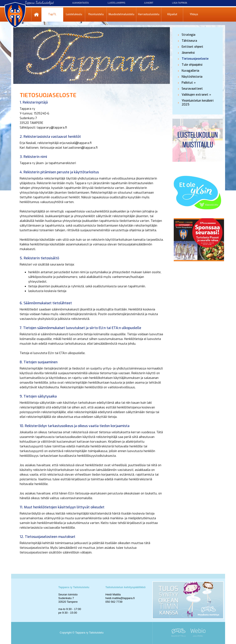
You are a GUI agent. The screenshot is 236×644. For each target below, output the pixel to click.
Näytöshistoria (192, 77)
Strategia (189, 35)
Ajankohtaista (81, 3)
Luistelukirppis (116, 3)
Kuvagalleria (190, 71)
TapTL (52, 14)
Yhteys (194, 14)
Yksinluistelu (96, 14)
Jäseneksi (188, 53)
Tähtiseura (189, 41)
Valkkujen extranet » (196, 95)
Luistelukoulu (74, 14)
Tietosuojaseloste (195, 59)
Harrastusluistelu (149, 14)
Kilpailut (172, 14)
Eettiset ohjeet (192, 47)
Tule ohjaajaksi (192, 65)
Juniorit (149, 3)
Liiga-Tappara (180, 3)
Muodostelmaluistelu (121, 14)
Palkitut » (189, 83)
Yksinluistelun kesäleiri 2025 (198, 103)
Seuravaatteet (192, 89)
